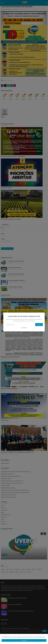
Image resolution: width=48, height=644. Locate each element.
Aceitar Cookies (24, 640)
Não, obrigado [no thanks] (24, 328)
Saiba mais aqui (42, 637)
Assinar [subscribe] (39, 325)
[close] (43, 314)
